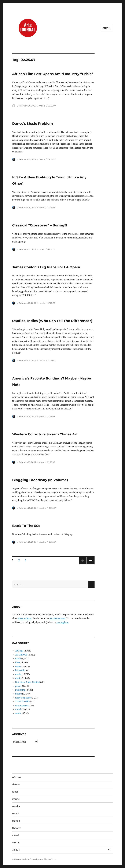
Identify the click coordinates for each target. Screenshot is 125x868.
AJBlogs (19, 651)
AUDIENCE (21, 655)
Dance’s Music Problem (32, 124)
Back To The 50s (26, 526)
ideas (18, 662)
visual (42, 207)
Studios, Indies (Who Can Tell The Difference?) (52, 321)
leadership (20, 670)
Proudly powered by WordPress (44, 859)
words (18, 713)
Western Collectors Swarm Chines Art (45, 434)
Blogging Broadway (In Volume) (40, 480)
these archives (25, 618)
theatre (42, 508)
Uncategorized (22, 706)
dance (42, 159)
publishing (20, 690)
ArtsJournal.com (58, 618)
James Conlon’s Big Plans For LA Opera (46, 267)
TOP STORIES (22, 702)
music (42, 249)
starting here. (63, 622)
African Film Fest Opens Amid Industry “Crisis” (53, 74)
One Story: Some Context (27, 682)
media (42, 106)
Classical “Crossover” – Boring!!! (40, 225)
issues (18, 666)
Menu (107, 28)
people (18, 686)
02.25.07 (52, 106)
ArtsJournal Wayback (21, 859)
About (16, 850)
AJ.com (16, 777)
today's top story (23, 698)
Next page (91, 564)
